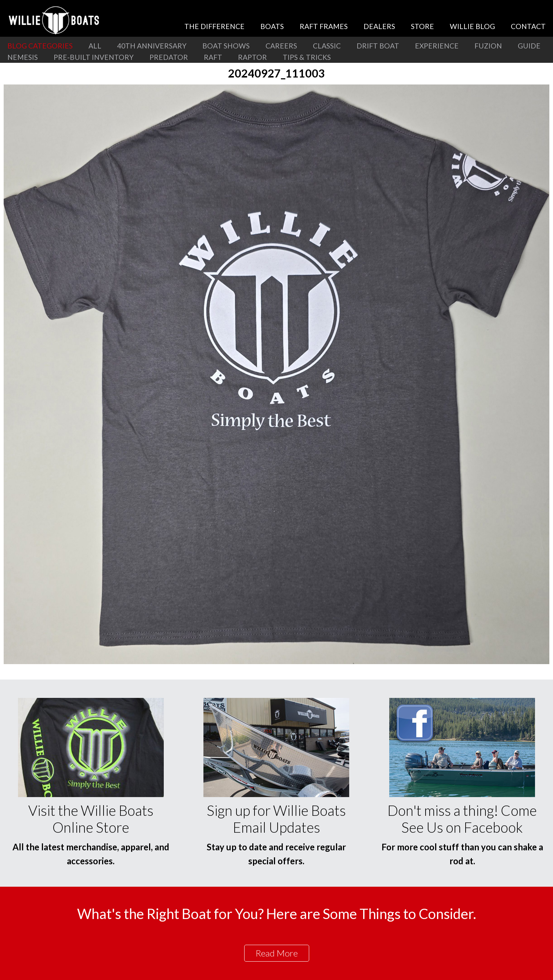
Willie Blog (472, 26)
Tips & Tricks (307, 57)
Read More (277, 953)
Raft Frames (324, 26)
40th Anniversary (152, 46)
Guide (529, 46)
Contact (528, 26)
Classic (327, 46)
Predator (169, 57)
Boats (272, 26)
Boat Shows (226, 46)
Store (422, 26)
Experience (437, 46)
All (95, 46)
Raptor (252, 57)
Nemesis (23, 57)
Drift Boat (378, 46)
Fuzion (488, 46)
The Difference (214, 26)
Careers (281, 46)
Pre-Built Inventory (94, 57)
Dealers (379, 26)
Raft (213, 57)
